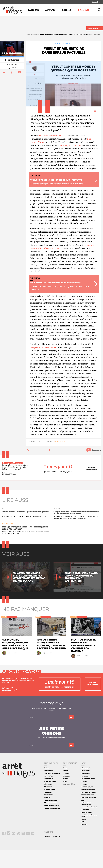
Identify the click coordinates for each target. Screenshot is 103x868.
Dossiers (65, 797)
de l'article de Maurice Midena (52, 154)
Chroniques (83, 10)
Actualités (50, 10)
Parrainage (85, 794)
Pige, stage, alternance (89, 816)
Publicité (47, 816)
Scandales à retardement (52, 792)
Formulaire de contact (88, 810)
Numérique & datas (50, 800)
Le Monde (33, 460)
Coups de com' (49, 789)
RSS (83, 840)
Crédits (84, 837)
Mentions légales (87, 831)
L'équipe (84, 802)
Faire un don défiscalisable (90, 825)
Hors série (47, 855)
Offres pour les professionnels (86, 822)
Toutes (65, 786)
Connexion (96, 2)
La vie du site (86, 789)
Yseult (42, 460)
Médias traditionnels (50, 818)
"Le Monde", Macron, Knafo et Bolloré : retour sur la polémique (15, 662)
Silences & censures (50, 821)
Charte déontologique (88, 808)
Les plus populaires (69, 802)
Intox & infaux (48, 794)
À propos (84, 800)
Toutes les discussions (88, 813)
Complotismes (49, 813)
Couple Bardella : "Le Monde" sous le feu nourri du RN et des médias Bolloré (76, 531)
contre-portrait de (71, 164)
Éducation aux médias (88, 797)
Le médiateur (86, 792)
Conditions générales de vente (89, 834)
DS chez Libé (57, 855)
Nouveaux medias (50, 808)
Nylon (49, 460)
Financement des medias (52, 826)
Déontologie (60, 460)
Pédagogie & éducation (51, 824)
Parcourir (33, 10)
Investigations (48, 797)
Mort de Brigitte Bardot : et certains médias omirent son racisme (83, 664)
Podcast (84, 843)
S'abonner (93, 28)
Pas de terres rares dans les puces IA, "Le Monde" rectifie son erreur (51, 662)
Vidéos (65, 800)
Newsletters (85, 828)
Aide (83, 818)
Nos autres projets (87, 805)
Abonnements (86, 786)
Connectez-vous (9, 493)
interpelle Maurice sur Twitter (43, 366)
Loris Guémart (12, 78)
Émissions (66, 10)
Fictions (47, 786)
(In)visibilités (48, 810)
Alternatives (48, 805)
